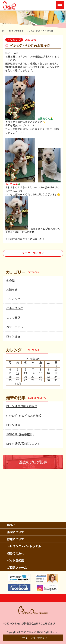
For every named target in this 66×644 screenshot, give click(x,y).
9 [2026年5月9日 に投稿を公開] (48, 369)
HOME (3, 31)
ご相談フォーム (17, 567)
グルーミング (15, 308)
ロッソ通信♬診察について (23, 443)
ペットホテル (15, 327)
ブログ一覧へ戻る (33, 253)
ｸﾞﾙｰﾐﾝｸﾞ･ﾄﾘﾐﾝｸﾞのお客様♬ (24, 416)
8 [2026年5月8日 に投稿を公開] (41, 369)
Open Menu (60, 5)
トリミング (13, 299)
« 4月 (18, 384)
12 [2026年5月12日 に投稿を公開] (18, 373)
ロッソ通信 (13, 336)
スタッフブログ (16, 31)
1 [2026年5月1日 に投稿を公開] (41, 366)
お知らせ (12, 289)
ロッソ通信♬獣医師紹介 (22, 406)
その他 (10, 280)
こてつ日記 (13, 317)
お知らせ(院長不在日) (20, 434)
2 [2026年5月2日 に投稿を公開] (48, 366)
